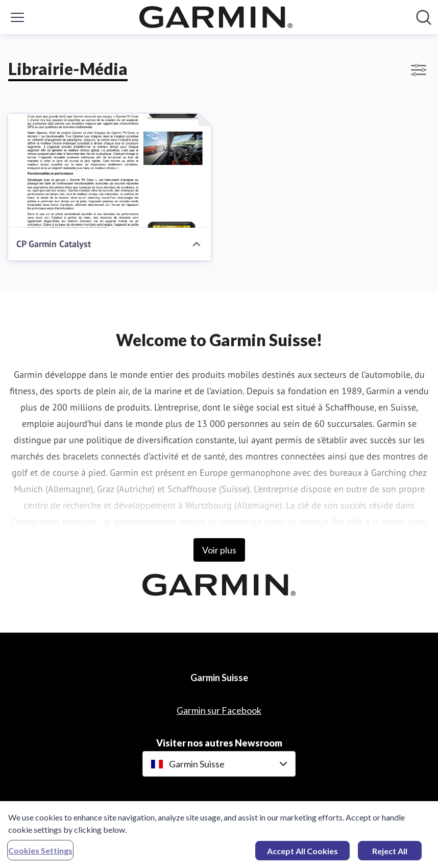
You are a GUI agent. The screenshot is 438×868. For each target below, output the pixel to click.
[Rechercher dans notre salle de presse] (424, 17)
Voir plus (219, 550)
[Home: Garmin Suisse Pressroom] (216, 17)
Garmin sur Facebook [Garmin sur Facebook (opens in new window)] (219, 710)
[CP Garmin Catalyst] (110, 171)
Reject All (390, 854)
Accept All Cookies (302, 854)
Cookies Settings (40, 853)
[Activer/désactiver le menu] (17, 17)
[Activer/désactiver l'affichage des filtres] (419, 70)
